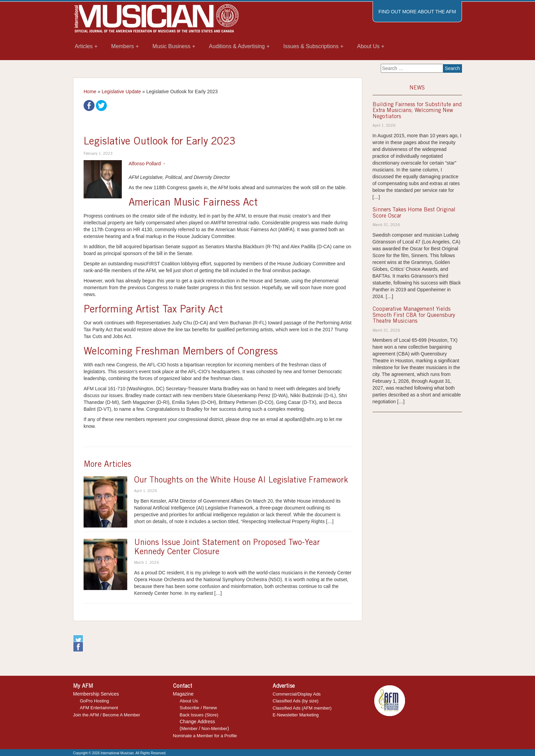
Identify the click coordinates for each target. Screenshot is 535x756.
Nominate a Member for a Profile (205, 736)
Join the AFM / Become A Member (107, 715)
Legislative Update (121, 92)
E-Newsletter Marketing (296, 715)
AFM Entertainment (99, 708)
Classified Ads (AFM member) (302, 708)
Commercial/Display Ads (297, 694)
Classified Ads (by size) (295, 701)
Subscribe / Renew (198, 708)
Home (90, 92)
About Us (189, 701)
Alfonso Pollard (145, 164)
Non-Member (215, 729)
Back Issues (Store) (199, 715)
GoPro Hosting (94, 701)
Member (189, 729)
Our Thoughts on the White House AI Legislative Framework (241, 481)
